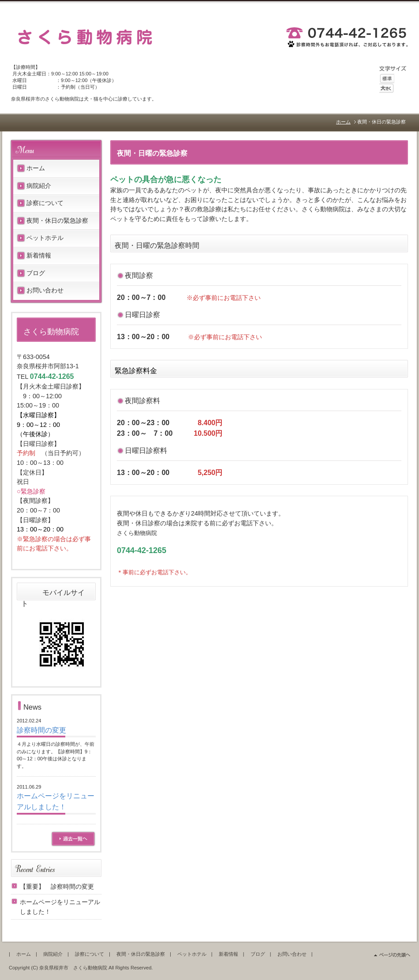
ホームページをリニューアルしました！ (60, 907)
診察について (45, 203)
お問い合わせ (45, 290)
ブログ (36, 273)
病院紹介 (39, 186)
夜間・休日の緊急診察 (57, 221)
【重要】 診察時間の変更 (57, 886)
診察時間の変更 (41, 730)
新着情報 (39, 255)
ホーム (343, 122)
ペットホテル (45, 238)
